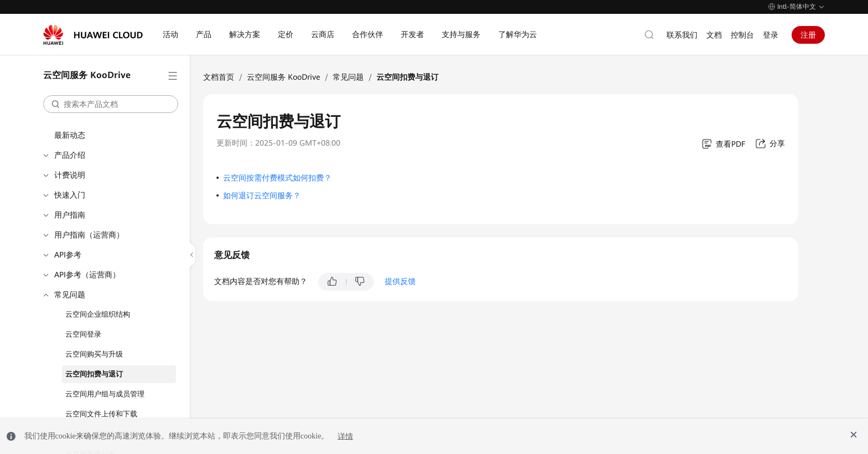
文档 (714, 35)
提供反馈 (400, 281)
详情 (345, 436)
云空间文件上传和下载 (101, 414)
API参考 (68, 255)
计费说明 (70, 175)
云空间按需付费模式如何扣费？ (277, 178)
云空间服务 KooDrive (283, 77)
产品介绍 (70, 155)
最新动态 (70, 135)
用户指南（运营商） (89, 235)
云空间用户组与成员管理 (105, 394)
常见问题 (70, 295)
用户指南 (70, 215)
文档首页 (219, 77)
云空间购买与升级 (94, 354)
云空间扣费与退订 (94, 374)
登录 (771, 35)
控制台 (742, 35)
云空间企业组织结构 (98, 314)
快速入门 (70, 195)
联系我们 (682, 35)
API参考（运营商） (87, 275)
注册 (808, 35)
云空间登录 (83, 334)
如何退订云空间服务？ (262, 195)
